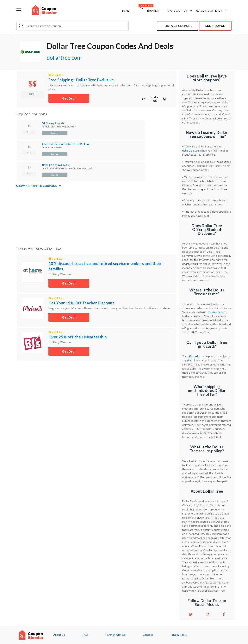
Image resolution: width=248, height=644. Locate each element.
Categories (180, 11)
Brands (153, 11)
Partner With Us (115, 635)
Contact (148, 635)
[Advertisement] (96, 216)
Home (125, 11)
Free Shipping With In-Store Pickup (65, 144)
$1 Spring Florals (53, 123)
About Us (59, 635)
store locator (216, 312)
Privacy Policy (179, 635)
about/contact (212, 11)
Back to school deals (56, 165)
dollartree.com (64, 58)
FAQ (85, 635)
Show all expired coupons (39, 186)
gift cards (193, 356)
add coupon (215, 26)
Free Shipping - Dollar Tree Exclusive (81, 80)
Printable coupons (177, 26)
